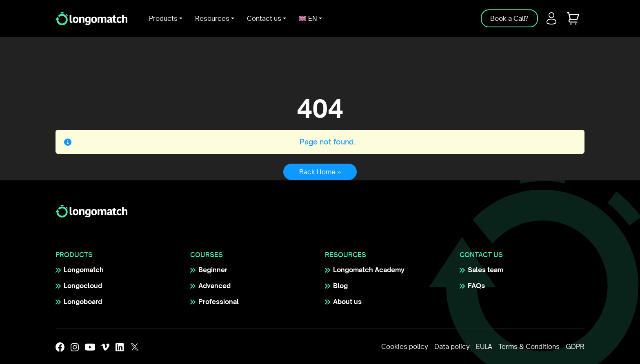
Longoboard (83, 302)
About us (347, 302)
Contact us (264, 18)
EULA (484, 346)
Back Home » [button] (320, 172)
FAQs (476, 286)
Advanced (214, 286)
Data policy (452, 346)
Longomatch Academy (369, 270)
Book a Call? (509, 18)
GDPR (575, 346)
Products (163, 18)
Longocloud (83, 286)
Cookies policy (405, 346)
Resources (212, 18)
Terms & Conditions (529, 346)
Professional (219, 302)
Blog (340, 286)
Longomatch (84, 270)
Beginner (213, 270)
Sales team (486, 270)
